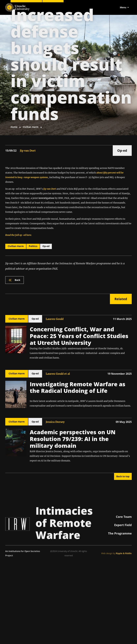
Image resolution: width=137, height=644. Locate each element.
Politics (33, 246)
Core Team (124, 517)
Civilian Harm (16, 246)
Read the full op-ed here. (19, 235)
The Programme (120, 533)
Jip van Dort (28, 151)
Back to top (123, 476)
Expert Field (123, 525)
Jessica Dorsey (55, 422)
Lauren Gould (55, 319)
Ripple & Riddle (124, 553)
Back (15, 280)
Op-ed (122, 150)
